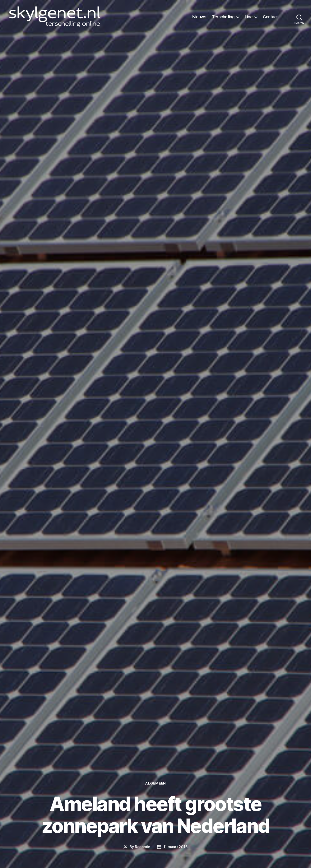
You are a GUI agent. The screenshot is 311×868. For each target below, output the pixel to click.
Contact (270, 17)
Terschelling (223, 17)
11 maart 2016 (176, 847)
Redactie (143, 847)
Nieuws (199, 17)
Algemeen (155, 783)
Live (249, 17)
